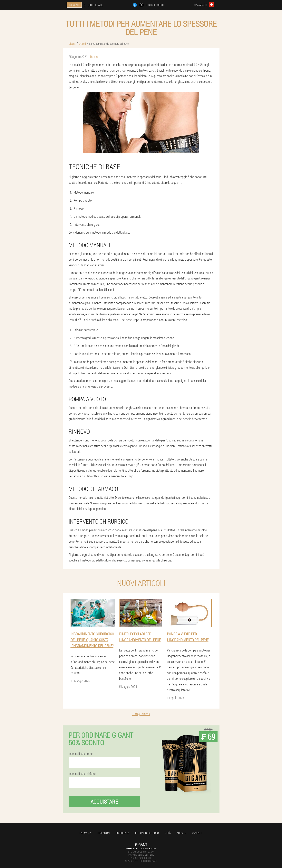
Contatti (197, 833)
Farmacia (85, 833)
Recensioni (103, 833)
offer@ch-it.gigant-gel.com (141, 848)
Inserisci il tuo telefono (82, 774)
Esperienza (123, 833)
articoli (181, 833)
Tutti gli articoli (141, 714)
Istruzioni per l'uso (147, 833)
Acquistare (104, 802)
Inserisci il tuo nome (81, 754)
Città (168, 833)
